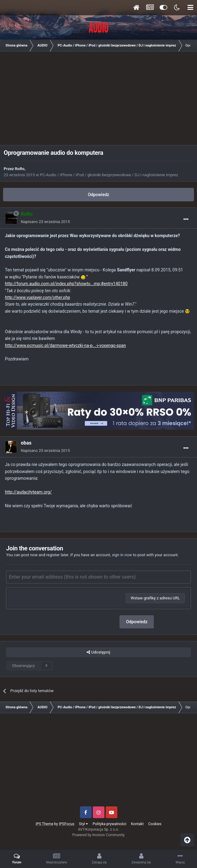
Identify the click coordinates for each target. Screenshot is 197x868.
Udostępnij (98, 652)
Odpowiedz (99, 195)
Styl (84, 824)
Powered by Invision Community (98, 835)
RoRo (20, 169)
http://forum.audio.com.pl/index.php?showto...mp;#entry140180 (66, 284)
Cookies (155, 824)
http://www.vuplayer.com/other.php (38, 297)
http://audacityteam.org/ (28, 492)
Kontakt (137, 824)
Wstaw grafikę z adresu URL (155, 598)
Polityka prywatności (109, 824)
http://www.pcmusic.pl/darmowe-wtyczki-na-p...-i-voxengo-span (65, 345)
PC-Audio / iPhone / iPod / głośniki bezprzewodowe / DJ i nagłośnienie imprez (109, 175)
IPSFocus (66, 824)
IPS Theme (44, 824)
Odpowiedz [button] (137, 622)
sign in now (122, 555)
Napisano (45, 222)
